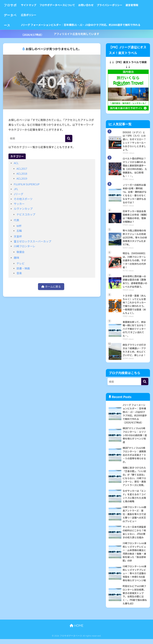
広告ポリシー (32, 15)
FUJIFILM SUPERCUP (27, 184)
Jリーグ (18, 194)
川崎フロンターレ (24, 246)
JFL (16, 189)
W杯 (19, 226)
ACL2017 (22, 169)
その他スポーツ (23, 199)
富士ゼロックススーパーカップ (32, 241)
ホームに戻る (51, 287)
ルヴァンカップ (23, 209)
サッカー (19, 204)
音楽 (19, 273)
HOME (76, 631)
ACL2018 (22, 173)
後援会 (20, 252)
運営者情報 (135, 5)
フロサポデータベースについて (60, 5)
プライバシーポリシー (113, 5)
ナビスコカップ (26, 214)
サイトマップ (32, 5)
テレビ (20, 263)
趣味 (16, 258)
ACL (16, 163)
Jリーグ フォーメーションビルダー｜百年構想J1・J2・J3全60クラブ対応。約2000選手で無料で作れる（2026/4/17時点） (84, 26)
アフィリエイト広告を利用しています (76, 34)
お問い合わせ (89, 5)
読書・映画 (23, 268)
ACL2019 (22, 178)
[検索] (69, 138)
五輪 (19, 231)
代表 (16, 220)
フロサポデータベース (12, 15)
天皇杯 (18, 236)
